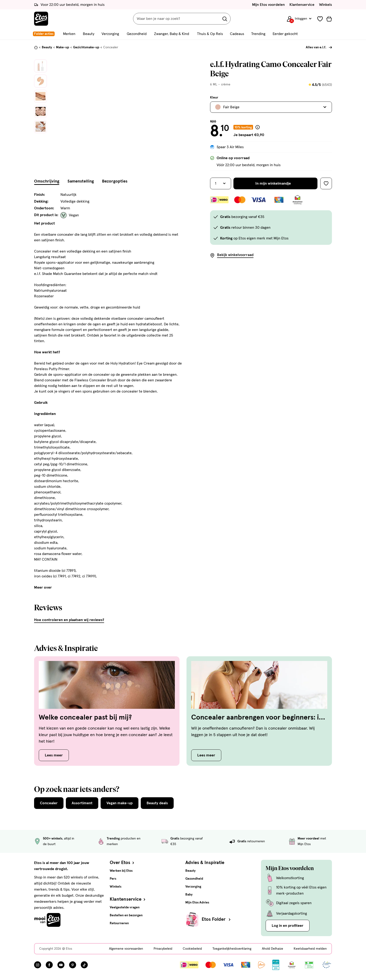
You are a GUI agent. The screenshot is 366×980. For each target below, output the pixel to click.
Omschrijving (47, 181)
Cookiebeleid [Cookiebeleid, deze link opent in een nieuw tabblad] (192, 949)
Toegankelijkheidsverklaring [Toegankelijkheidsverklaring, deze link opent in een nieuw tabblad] (232, 949)
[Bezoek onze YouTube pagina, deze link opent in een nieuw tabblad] (61, 965)
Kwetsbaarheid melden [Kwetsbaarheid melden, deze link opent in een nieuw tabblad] (310, 949)
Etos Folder (217, 919)
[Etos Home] (41, 19)
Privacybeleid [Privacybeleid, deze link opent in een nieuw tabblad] (163, 949)
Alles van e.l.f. (316, 47)
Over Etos (122, 863)
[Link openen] (276, 965)
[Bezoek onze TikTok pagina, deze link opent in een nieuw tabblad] (84, 965)
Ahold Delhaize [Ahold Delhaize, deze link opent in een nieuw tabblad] (273, 949)
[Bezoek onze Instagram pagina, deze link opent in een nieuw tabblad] (38, 965)
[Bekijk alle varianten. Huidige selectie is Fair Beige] (271, 107)
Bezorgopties (115, 181)
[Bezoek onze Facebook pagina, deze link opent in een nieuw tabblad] (49, 965)
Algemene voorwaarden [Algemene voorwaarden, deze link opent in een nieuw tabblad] (126, 949)
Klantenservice (302, 5)
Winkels (326, 5)
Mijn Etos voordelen (268, 5)
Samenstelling (81, 181)
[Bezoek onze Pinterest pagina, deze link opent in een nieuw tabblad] (73, 965)
